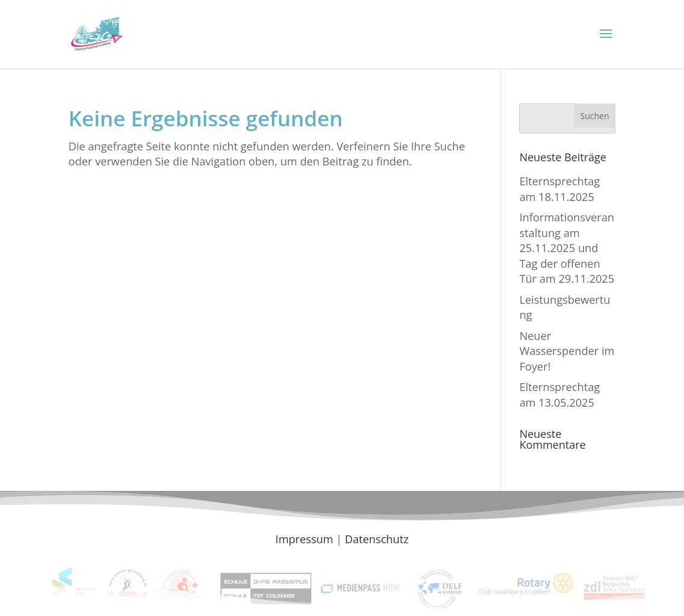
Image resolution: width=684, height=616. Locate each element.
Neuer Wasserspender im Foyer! (567, 351)
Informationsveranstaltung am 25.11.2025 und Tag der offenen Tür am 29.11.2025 (567, 248)
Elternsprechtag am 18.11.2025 (559, 189)
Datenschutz (377, 539)
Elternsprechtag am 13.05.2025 (559, 394)
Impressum (304, 539)
